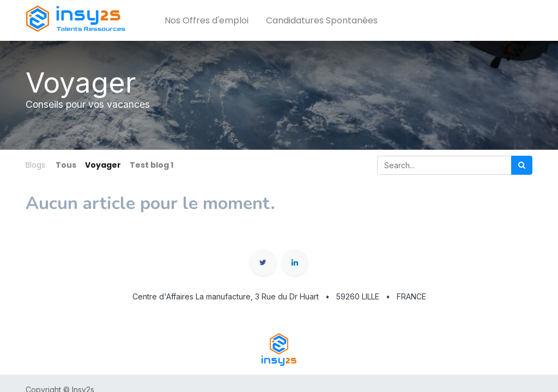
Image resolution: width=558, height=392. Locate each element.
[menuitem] (207, 21)
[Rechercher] (522, 165)
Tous (66, 165)
